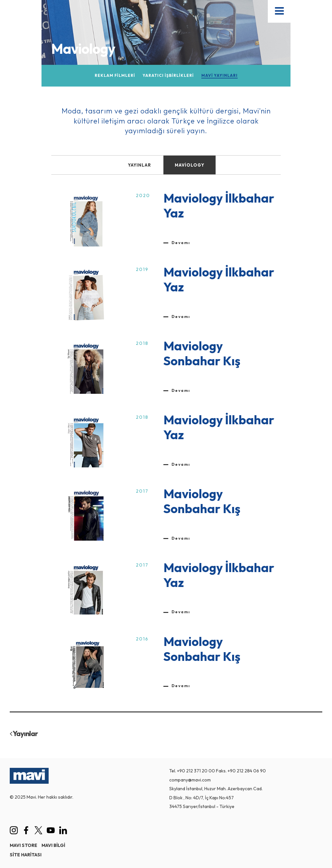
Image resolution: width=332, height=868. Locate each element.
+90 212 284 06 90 (247, 771)
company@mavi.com (190, 780)
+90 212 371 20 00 (196, 771)
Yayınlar (24, 733)
